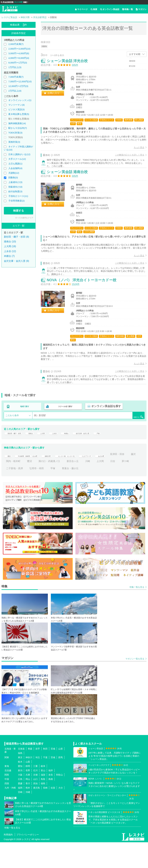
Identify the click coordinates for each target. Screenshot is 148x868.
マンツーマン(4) (16, 105)
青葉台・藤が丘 (95, 494)
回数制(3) (13, 178)
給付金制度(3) (15, 191)
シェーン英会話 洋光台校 (70, 64)
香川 (28, 809)
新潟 (20, 796)
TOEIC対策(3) (15, 133)
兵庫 (28, 800)
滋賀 (43, 800)
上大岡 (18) (10, 246)
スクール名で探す (65, 429)
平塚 (78, 494)
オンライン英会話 (110, 9)
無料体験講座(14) (17, 123)
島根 (51, 805)
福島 (20, 779)
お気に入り (57, 96)
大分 (61, 813)
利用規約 (8, 860)
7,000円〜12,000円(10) (20, 81)
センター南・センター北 (85, 480)
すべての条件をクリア (24, 218)
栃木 (20, 787)
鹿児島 (37, 813)
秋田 (45, 774)
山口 (35, 805)
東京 (20, 783)
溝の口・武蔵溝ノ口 (82, 487)
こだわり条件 (12, 437)
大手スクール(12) (17, 159)
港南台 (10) (10, 242)
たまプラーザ (112, 480)
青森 (30, 774)
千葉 (45, 783)
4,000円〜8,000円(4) (19, 58)
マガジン (141, 9)
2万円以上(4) (15, 91)
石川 (35, 796)
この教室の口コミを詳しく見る (126, 158)
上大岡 (52, 457)
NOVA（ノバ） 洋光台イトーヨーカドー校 (85, 298)
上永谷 (65, 457)
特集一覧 (128, 9)
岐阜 (43, 792)
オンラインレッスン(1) (20, 100)
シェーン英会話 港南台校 (70, 183)
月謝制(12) (14, 173)
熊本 (28, 813)
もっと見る (136, 151)
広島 (20, 805)
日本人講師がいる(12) (19, 154)
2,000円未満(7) (16, 44)
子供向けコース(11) (18, 196)
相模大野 (60, 480)
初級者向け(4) (15, 187)
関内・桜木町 (46, 487)
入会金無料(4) (15, 168)
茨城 (53, 783)
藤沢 (29, 487)
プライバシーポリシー (28, 860)
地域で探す (25, 429)
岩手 (38, 774)
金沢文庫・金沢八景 (100, 457)
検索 (94, 9)
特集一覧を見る (137, 613)
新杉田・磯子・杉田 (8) (16, 237)
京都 (35, 800)
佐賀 (53, 813)
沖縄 (28, 818)
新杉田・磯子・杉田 (17, 457)
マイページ (81, 9)
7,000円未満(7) (16, 77)
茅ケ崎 (21, 494)
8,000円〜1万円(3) (18, 63)
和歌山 (59, 800)
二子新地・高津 (40, 494)
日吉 (9, 494)
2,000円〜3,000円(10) (19, 49)
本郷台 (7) (9, 256)
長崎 (45, 813)
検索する (19, 211)
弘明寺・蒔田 (62, 494)
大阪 (20, 800)
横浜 (9, 480)
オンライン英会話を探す (104, 429)
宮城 (53, 774)
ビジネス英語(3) (16, 109)
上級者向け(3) (15, 182)
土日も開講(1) (15, 164)
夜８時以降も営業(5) (19, 114)
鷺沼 (62, 487)
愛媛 (20, 809)
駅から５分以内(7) (18, 128)
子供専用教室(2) (16, 201)
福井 (51, 796)
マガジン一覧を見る (135, 684)
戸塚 (120, 457)
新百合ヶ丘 (105, 487)
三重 (35, 792)
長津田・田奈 (13, 487)
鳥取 (43, 805)
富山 (43, 796)
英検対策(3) (14, 142)
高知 (35, 809)
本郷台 (79, 457)
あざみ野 (130, 480)
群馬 (61, 783)
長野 (28, 796)
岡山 (28, 805)
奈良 (51, 800)
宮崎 (20, 818)
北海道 (21, 774)
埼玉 (38, 783)
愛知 (20, 792)
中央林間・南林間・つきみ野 (33, 480)
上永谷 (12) (10, 251)
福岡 (20, 813)
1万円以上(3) (15, 67)
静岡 (28, 792)
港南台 (38, 457)
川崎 (120, 487)
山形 (61, 774)
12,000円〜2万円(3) (18, 86)
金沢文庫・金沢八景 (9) (16, 261)
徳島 (43, 809)
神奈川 (29, 783)
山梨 (28, 787)
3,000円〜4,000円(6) (19, 53)
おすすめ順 (135, 54)
